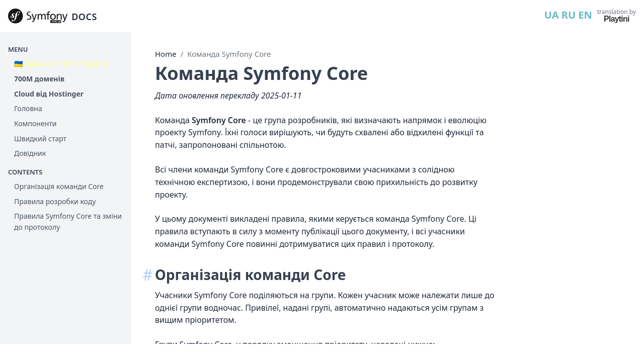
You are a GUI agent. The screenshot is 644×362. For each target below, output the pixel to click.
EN (585, 15)
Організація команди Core (59, 186)
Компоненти (35, 123)
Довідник (30, 153)
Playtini (617, 19)
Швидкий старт (40, 139)
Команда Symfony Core (229, 54)
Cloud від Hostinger (49, 94)
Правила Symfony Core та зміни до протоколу (68, 221)
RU (569, 15)
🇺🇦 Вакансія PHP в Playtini (61, 64)
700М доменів (39, 79)
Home (166, 54)
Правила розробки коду (55, 201)
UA (552, 15)
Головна (28, 108)
